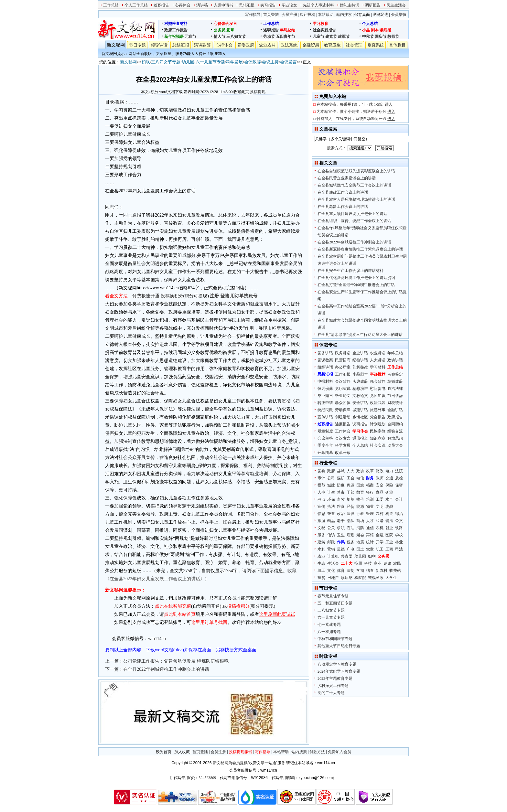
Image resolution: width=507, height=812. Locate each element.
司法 (399, 549)
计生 (331, 492)
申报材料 (325, 381)
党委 (321, 471)
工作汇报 (343, 374)
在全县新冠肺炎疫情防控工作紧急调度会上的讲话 (360, 249)
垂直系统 (376, 45)
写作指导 (253, 15)
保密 (399, 485)
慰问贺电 (378, 389)
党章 (230, 30)
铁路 (399, 528)
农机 (380, 528)
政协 (360, 471)
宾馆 (370, 535)
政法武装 (378, 403)
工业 (389, 542)
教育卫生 (332, 45)
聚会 (360, 535)
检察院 (360, 578)
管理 (370, 514)
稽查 (370, 571)
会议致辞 (253, 62)
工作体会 (343, 431)
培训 (370, 499)
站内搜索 (344, 15)
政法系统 (289, 45)
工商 (389, 549)
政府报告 (395, 417)
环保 (331, 499)
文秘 (321, 528)
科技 (368, 563)
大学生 (391, 578)
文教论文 (360, 396)
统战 (389, 507)
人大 (351, 471)
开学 (380, 542)
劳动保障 (343, 410)
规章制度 (325, 431)
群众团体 (343, 403)
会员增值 (399, 15)
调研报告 (373, 5)
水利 (321, 549)
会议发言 (288, 62)
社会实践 (378, 445)
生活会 (333, 563)
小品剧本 (360, 374)
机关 (389, 514)
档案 (370, 485)
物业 (370, 507)
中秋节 (368, 37)
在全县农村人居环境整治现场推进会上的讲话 (356, 199)
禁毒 (341, 492)
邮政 (331, 542)
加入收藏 (182, 752)
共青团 (347, 556)
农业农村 (267, 45)
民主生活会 (396, 5)
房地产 (333, 578)
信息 (321, 514)
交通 (389, 478)
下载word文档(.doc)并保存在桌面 (178, 650)
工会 (351, 478)
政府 (331, 471)
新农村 (382, 571)
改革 (370, 471)
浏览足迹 (381, 15)
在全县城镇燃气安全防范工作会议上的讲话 (354, 185)
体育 (341, 571)
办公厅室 (343, 367)
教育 (360, 492)
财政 (380, 471)
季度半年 (325, 445)
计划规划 (378, 424)
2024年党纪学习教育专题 (339, 671)
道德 (341, 549)
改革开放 (343, 453)
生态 (321, 563)
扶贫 (321, 578)
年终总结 (287, 30)
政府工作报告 (176, 30)
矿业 (389, 492)
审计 (321, 478)
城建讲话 (360, 410)
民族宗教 (378, 431)
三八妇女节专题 (166, 62)
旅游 (321, 521)
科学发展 (234, 62)
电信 (360, 478)
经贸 (351, 507)
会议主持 (270, 62)
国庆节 (381, 37)
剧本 (375, 30)
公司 (331, 478)
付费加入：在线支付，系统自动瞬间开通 (356, 119)
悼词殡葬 (325, 389)
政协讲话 (395, 360)
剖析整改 (360, 367)
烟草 (351, 499)
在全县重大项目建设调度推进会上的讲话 (352, 214)
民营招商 (343, 360)
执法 (331, 507)
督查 (331, 514)
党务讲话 (325, 353)
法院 (399, 471)
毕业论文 (289, 5)
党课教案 (325, 360)
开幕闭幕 (325, 453)
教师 (380, 478)
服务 (321, 535)
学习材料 (378, 367)
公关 (331, 528)
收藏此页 (241, 92)
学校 (399, 535)
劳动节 (269, 37)
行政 (360, 514)
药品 (331, 521)
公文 (399, 521)
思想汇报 (247, 5)
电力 (389, 471)
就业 (389, 528)
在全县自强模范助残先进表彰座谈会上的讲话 (356, 171)
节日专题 (137, 45)
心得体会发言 (225, 24)
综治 (399, 514)
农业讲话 (378, 353)
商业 (378, 563)
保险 (389, 485)
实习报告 (268, 5)
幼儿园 (188, 62)
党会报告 (378, 417)
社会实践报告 (324, 30)
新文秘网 (116, 45)
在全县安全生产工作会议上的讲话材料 (351, 271)
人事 (321, 492)
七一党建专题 (329, 625)
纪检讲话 (360, 360)
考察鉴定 (395, 374)
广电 (351, 549)
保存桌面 (362, 15)
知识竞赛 (378, 438)
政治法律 (395, 389)
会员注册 (289, 15)
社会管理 (354, 45)
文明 (380, 507)
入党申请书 (223, 5)
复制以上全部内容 (123, 650)
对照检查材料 (176, 24)
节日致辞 (395, 396)
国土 (360, 549)
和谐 (380, 521)
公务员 (220, 30)
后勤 (351, 535)
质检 (399, 478)
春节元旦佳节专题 (333, 596)
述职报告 (161, 5)
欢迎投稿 (307, 15)
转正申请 (325, 403)
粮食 (341, 507)
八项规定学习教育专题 (337, 664)
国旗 (360, 485)
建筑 (321, 542)
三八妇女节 (236, 37)
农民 (397, 563)
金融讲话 (395, 410)
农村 (380, 514)
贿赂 (387, 563)
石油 (351, 528)
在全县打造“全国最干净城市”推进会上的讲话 (356, 285)
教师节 (393, 37)
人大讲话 (378, 360)
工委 (380, 499)
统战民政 (325, 410)
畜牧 (341, 499)
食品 (380, 492)
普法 (389, 521)
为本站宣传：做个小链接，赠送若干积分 (356, 112)
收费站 (395, 571)
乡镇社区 (360, 417)
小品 (366, 30)
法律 (351, 514)
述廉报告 (343, 424)
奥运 (351, 485)
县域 (341, 471)
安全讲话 (360, 403)
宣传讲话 (325, 417)
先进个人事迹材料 (318, 5)
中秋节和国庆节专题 (335, 639)
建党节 (331, 37)
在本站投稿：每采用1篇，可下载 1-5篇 (355, 104)
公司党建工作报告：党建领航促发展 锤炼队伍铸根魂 (176, 661)
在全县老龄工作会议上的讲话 (343, 207)
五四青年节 (286, 37)
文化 (331, 571)
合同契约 (395, 424)
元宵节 (190, 37)
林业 (399, 542)
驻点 (321, 499)
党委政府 (246, 45)
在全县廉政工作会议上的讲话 (343, 192)
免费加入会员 (340, 752)
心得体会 (183, 5)
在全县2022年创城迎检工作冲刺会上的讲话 (166, 669)
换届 (358, 563)
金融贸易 (311, 45)
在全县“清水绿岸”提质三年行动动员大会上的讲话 (360, 335)
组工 (321, 571)
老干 (341, 521)
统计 (370, 542)
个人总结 (370, 24)
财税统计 (395, 403)
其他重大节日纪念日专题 (339, 646)
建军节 (344, 37)
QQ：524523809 (203, 778)
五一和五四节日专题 (335, 603)
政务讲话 (343, 353)
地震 (360, 542)
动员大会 (395, 445)
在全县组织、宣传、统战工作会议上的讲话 (354, 221)
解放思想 (395, 438)
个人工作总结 (136, 5)
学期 (360, 571)
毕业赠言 (325, 396)
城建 (331, 485)
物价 (360, 499)
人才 (370, 521)
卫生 (341, 535)
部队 (351, 521)
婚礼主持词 (350, 5)
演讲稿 (202, 5)
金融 (380, 535)
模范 (321, 485)
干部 (351, 492)
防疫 (341, 485)
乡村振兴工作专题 (333, 686)
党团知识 (378, 396)
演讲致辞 (202, 45)
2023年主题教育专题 (335, 678)
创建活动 (343, 417)
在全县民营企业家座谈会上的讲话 (347, 178)
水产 (389, 499)
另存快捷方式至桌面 (236, 650)
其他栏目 (397, 45)
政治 (341, 514)
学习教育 (320, 24)
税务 (351, 542)
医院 (389, 535)
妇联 (146, 62)
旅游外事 (378, 410)
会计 (399, 499)
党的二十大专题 (331, 693)
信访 (331, 535)
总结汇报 (181, 45)
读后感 (385, 30)
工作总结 (111, 5)
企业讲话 (360, 353)
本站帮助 (326, 15)
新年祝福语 (174, 37)
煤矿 (341, 478)
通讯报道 (360, 438)
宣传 (321, 507)
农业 (321, 556)
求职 (341, 528)
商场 (360, 521)
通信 (370, 528)
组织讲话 (325, 367)
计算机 (333, 556)
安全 (380, 485)
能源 (360, 507)
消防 (360, 528)
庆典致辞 (360, 381)
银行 (370, 492)
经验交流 (395, 431)
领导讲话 (159, 45)
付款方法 (317, 752)
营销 (331, 549)
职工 (380, 549)
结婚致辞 (395, 381)
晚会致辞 (378, 381)
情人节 (220, 37)
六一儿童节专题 (210, 62)
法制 (351, 571)
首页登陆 (271, 15)
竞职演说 (343, 389)
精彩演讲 (360, 389)
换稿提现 (258, 92)
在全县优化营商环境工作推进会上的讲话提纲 (356, 278)
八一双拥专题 (329, 632)
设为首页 (164, 752)
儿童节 (318, 37)
